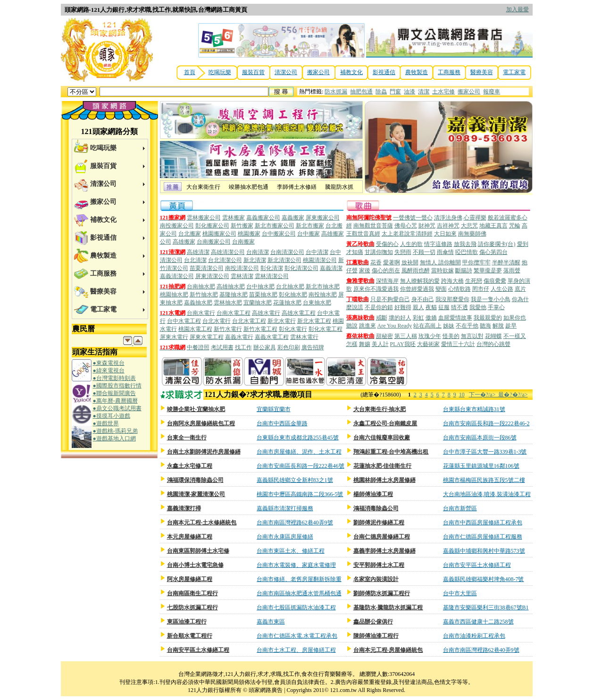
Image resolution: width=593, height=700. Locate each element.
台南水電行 (201, 313)
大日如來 (445, 234)
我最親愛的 (488, 318)
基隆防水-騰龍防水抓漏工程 (388, 607)
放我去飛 (465, 244)
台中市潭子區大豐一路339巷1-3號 (485, 452)
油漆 (409, 92)
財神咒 (427, 226)
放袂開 (410, 262)
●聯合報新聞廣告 (114, 393)
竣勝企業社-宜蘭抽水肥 (196, 409)
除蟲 (381, 92)
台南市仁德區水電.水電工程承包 (297, 636)
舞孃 (365, 344)
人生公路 (502, 289)
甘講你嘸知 (379, 252)
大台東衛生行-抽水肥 (380, 409)
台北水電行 (217, 321)
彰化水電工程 (326, 329)
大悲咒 (469, 226)
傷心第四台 (493, 252)
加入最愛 (518, 9)
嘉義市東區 (271, 622)
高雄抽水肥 (231, 287)
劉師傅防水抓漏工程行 (382, 593)
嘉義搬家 (293, 218)
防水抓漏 (336, 92)
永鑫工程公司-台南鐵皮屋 (385, 423)
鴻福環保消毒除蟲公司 (195, 480)
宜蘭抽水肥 (258, 303)
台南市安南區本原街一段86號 (480, 438)
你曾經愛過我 (417, 289)
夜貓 (431, 307)
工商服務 (449, 72)
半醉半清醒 (506, 262)
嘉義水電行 (239, 337)
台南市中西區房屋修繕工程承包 (483, 523)
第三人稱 (406, 336)
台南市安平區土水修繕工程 (477, 565)
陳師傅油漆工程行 (376, 636)
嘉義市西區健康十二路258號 (478, 622)
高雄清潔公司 (228, 252)
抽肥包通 (361, 92)
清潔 (424, 92)
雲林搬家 (234, 218)
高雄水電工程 (299, 313)
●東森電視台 (109, 363)
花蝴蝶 (493, 336)
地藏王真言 (493, 226)
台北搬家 (190, 234)
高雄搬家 (184, 242)
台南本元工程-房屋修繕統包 (388, 650)
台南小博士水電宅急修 (195, 565)
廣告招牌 (313, 347)
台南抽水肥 (201, 287)
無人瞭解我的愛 (420, 281)
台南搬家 (243, 242)
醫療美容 (482, 72)
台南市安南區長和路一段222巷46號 (301, 466)
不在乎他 (467, 326)
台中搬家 (309, 234)
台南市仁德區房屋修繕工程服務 (483, 537)
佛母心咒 (406, 226)
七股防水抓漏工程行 (192, 607)
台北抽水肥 (290, 287)
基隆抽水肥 (234, 295)
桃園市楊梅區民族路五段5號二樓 (484, 480)
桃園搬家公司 (219, 234)
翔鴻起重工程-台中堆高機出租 (391, 452)
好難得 (403, 307)
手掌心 (496, 307)
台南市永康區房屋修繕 (285, 537)
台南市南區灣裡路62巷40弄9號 (295, 523)
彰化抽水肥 (293, 295)
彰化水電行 (293, 329)
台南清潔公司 (287, 252)
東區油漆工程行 (187, 622)
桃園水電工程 (195, 329)
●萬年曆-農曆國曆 (115, 401)
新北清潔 (255, 260)
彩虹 (418, 318)
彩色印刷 (289, 347)
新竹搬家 (242, 226)
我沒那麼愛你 (452, 299)
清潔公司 (286, 72)
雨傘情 (445, 252)
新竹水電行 (228, 329)
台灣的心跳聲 (493, 344)
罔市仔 (481, 289)
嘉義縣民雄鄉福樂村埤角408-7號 (484, 579)
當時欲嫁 (443, 270)
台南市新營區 (460, 508)
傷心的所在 (386, 270)
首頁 (190, 72)
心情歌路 (459, 289)
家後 (365, 270)
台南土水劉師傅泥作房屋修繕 (204, 452)
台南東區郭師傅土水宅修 (198, 551)
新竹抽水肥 (204, 295)
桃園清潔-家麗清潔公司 (196, 494)
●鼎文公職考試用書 (117, 408)
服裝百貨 (253, 72)
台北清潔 (195, 260)
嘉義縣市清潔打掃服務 (285, 508)
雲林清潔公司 (272, 276)
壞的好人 (400, 318)
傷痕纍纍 (495, 281)
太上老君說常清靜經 (407, 234)
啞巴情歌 (467, 252)
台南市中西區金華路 (282, 423)
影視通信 (384, 72)
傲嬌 (431, 318)
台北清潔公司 (225, 260)
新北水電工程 (314, 321)
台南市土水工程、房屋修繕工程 (296, 650)
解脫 (498, 326)
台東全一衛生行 (187, 438)
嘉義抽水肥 (198, 303)
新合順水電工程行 (190, 636)
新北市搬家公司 (275, 226)
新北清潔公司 (284, 260)
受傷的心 (387, 244)
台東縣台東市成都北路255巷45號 (298, 438)
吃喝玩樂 (220, 72)
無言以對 (472, 336)
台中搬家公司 (279, 234)
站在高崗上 (427, 326)
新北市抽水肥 (323, 287)
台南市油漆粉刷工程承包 (474, 636)
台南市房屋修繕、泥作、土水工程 (299, 452)
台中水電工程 (184, 321)
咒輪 (515, 226)
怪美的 (451, 336)
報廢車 (492, 92)
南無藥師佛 (472, 234)
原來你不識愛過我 (376, 289)
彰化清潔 (272, 268)
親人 (418, 307)
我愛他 (478, 307)
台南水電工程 (234, 313)
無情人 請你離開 (440, 262)
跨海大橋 (452, 281)
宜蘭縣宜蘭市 (274, 409)
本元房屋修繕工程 (190, 537)
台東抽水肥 (317, 303)
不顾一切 (424, 252)
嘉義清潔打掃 (184, 508)
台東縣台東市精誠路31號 (474, 409)
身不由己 (423, 299)
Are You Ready (395, 326)
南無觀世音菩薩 (373, 226)
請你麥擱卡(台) (497, 244)
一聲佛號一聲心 (413, 218)
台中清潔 (317, 252)
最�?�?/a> (513, 395)
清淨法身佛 (448, 218)
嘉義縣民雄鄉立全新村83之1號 (295, 480)
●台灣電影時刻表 (114, 378)
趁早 (511, 326)
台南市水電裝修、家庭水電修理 (296, 565)
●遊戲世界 (106, 423)
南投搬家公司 (177, 226)
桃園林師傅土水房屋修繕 (384, 480)
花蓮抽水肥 (287, 303)
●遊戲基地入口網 (114, 439)
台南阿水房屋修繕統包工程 (201, 423)
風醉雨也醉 (416, 270)
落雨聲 (512, 270)
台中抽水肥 (260, 287)
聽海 (485, 326)
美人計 (380, 344)
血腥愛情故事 (455, 318)
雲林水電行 (304, 337)
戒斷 (382, 318)
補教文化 (351, 72)
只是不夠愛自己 (390, 299)
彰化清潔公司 (301, 268)
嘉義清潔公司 (177, 276)
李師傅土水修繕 (297, 187)
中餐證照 (198, 347)
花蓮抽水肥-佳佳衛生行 (383, 466)
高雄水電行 (266, 313)
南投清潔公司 (242, 268)
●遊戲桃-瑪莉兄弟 (115, 431)
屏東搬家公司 (323, 218)
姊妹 (449, 326)
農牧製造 (417, 72)
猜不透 (459, 307)
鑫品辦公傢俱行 (373, 622)
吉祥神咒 (448, 226)
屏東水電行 (174, 337)
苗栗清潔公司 (207, 268)
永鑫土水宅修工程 (190, 466)
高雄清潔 (198, 252)
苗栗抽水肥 (263, 295)
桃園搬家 (249, 234)
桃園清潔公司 (320, 260)
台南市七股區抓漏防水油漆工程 (296, 607)
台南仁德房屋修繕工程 (382, 537)
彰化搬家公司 (212, 226)
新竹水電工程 (260, 329)
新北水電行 (282, 321)
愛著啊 (392, 262)
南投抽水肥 (323, 295)
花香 (376, 262)
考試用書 (222, 347)
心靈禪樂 (475, 218)
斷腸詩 (464, 270)
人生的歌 (411, 244)
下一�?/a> (484, 395)
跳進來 (367, 326)
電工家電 (514, 72)
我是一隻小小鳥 (491, 299)
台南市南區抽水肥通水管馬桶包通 (299, 593)
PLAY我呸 (403, 344)
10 (462, 395)
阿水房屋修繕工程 (190, 579)
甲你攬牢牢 (476, 262)
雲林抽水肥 (228, 303)
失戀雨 (403, 252)
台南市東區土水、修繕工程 (291, 551)
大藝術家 (428, 344)
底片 (520, 289)
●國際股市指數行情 (117, 386)
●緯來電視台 (109, 371)
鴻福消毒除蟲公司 (376, 508)
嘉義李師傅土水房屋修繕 (384, 551)
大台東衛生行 (203, 187)
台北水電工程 (249, 321)
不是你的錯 (379, 307)
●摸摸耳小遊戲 (112, 416)
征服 (444, 307)
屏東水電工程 (207, 337)
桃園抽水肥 (174, 295)
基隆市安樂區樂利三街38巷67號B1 (486, 607)
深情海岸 (387, 281)
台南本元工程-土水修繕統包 (202, 523)
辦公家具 (265, 347)
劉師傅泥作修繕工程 (379, 523)
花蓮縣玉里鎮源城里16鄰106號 (481, 466)
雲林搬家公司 (204, 218)
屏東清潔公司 (212, 276)
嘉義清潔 (331, 268)
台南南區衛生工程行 (192, 593)
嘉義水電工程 (272, 337)
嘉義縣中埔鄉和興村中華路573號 (484, 551)
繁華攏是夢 (488, 270)
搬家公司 (318, 72)
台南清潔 (258, 252)
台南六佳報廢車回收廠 (382, 438)
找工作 (243, 347)
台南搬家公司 (214, 242)
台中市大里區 (460, 593)
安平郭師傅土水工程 (379, 565)
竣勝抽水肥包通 (249, 187)
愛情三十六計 (458, 344)
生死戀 (474, 281)
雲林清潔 (242, 276)
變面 (441, 289)
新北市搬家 (310, 226)
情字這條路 (438, 244)
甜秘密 (384, 336)
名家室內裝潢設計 (376, 579)
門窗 (395, 92)
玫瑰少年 (430, 336)
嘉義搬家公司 (263, 218)
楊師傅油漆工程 (373, 494)
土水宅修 (443, 92)
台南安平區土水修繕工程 (198, 650)
